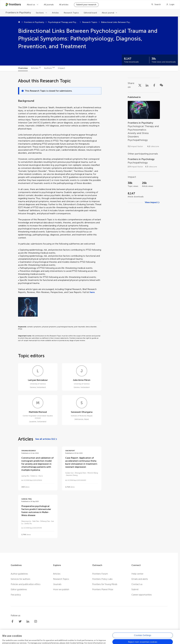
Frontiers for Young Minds (105, 584)
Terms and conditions (87, 640)
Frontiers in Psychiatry (34, 22)
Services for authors (20, 579)
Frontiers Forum (100, 574)
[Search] (156, 5)
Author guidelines (19, 574)
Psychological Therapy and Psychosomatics (63, 22)
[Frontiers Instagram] (36, 621)
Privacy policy (67, 640)
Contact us (137, 584)
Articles (55, 13)
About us (31, 5)
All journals (49, 5)
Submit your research (86, 5)
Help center (137, 574)
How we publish (61, 589)
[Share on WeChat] (161, 85)
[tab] (23, 68)
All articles (64, 5)
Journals (57, 584)
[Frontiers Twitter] (20, 621)
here (92, 292)
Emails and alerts (140, 579)
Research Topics (71, 13)
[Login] (170, 5)
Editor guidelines (19, 589)
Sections (40, 13)
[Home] (19, 22)
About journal (108, 13)
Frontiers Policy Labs (102, 579)
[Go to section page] (144, 123)
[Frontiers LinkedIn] (28, 621)
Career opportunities (142, 595)
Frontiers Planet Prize (103, 589)
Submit (135, 589)
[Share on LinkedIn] (147, 85)
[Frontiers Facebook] (12, 621)
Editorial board (90, 13)
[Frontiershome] (14, 5)
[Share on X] (140, 85)
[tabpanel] (89, 312)
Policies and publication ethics (26, 584)
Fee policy (16, 595)
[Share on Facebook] (154, 85)
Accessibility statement (112, 640)
